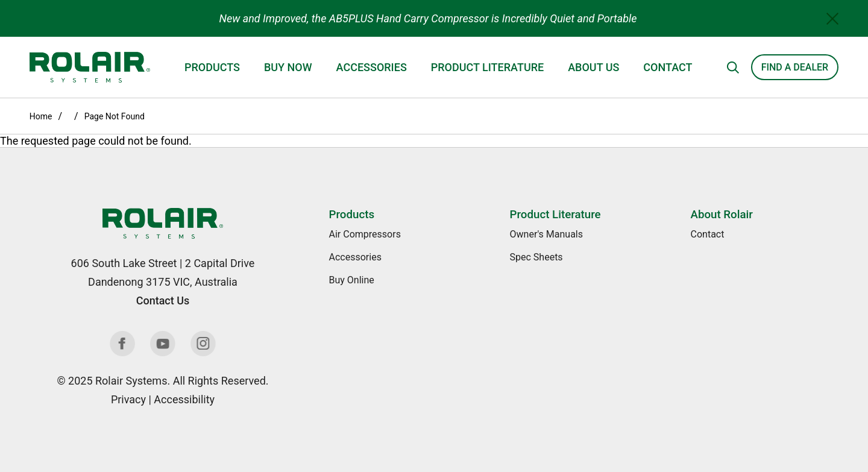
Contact (668, 67)
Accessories (372, 67)
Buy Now (288, 67)
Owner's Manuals (546, 234)
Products (212, 67)
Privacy (128, 399)
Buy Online (352, 280)
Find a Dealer (795, 67)
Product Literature (487, 67)
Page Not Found (115, 116)
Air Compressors (365, 234)
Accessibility (184, 399)
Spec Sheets (536, 257)
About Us (593, 67)
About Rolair (722, 215)
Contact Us (163, 301)
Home (41, 116)
